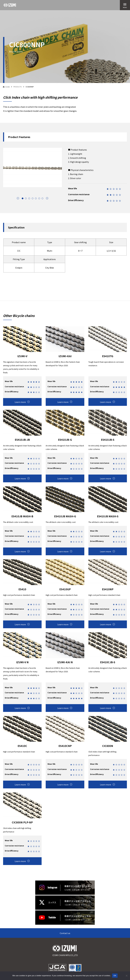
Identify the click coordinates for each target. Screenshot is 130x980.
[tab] (23, 198)
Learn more (20, 402)
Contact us (65, 933)
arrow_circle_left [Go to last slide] (18, 198)
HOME (7, 87)
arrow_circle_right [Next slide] (47, 198)
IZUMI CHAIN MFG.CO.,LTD (65, 951)
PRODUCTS (18, 87)
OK (115, 976)
